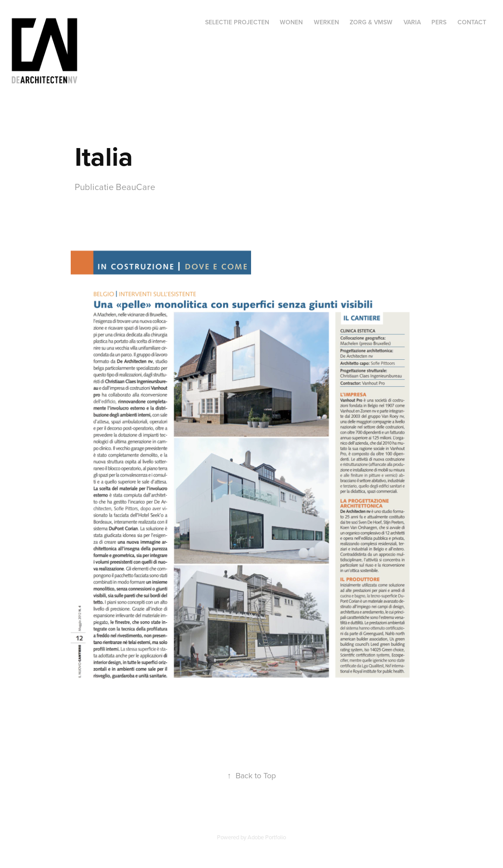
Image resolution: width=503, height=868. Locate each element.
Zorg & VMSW (371, 22)
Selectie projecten (237, 22)
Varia (412, 22)
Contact (472, 22)
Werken (326, 22)
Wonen (291, 22)
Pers (439, 22)
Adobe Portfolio (267, 837)
